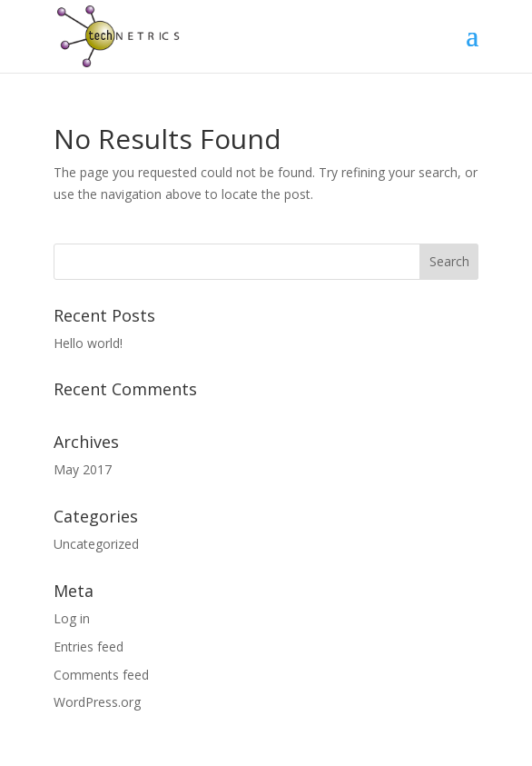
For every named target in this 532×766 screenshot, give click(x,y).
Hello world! (88, 343)
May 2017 (83, 469)
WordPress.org (97, 702)
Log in (72, 618)
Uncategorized (96, 544)
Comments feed (101, 675)
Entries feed (89, 647)
